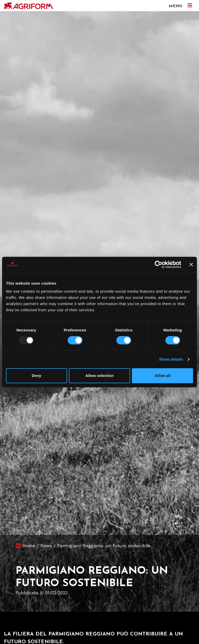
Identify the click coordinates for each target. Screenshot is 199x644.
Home (29, 546)
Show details (171, 359)
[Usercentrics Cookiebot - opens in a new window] (158, 264)
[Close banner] (191, 264)
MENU (180, 6)
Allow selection (99, 376)
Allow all (163, 376)
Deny (36, 376)
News (46, 546)
